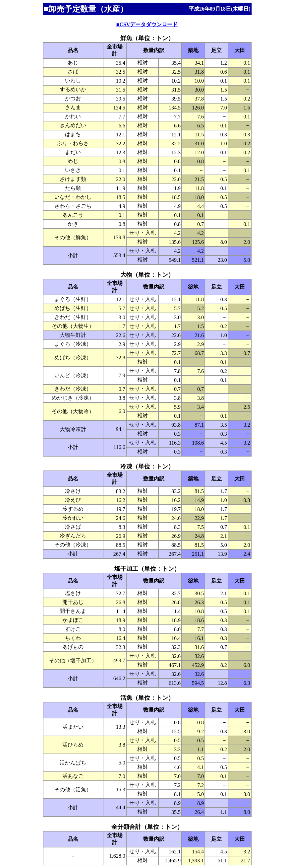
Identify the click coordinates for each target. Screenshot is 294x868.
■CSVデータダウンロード (147, 24)
